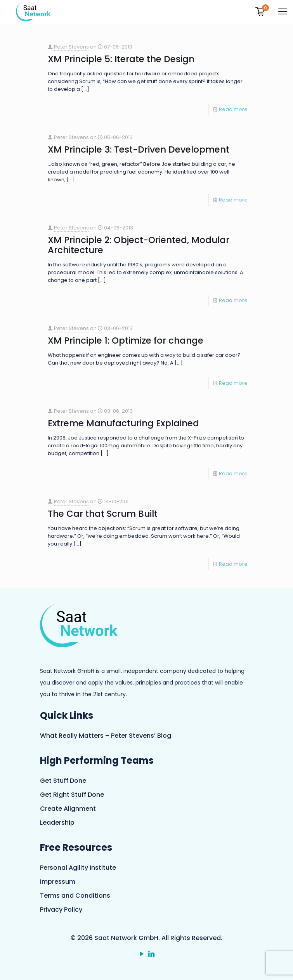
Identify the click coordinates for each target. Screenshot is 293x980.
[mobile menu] (283, 12)
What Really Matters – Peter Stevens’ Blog (106, 736)
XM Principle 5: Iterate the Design (121, 59)
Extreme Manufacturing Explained (123, 423)
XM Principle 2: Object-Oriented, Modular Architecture (139, 245)
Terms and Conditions (75, 896)
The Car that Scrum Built (103, 514)
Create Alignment (68, 809)
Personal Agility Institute (78, 868)
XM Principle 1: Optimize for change (126, 341)
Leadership (57, 823)
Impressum (58, 882)
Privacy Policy (61, 910)
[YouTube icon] (142, 954)
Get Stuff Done (63, 781)
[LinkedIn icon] (151, 954)
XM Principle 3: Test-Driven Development (139, 149)
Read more (233, 109)
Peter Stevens (71, 47)
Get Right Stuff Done (72, 795)
